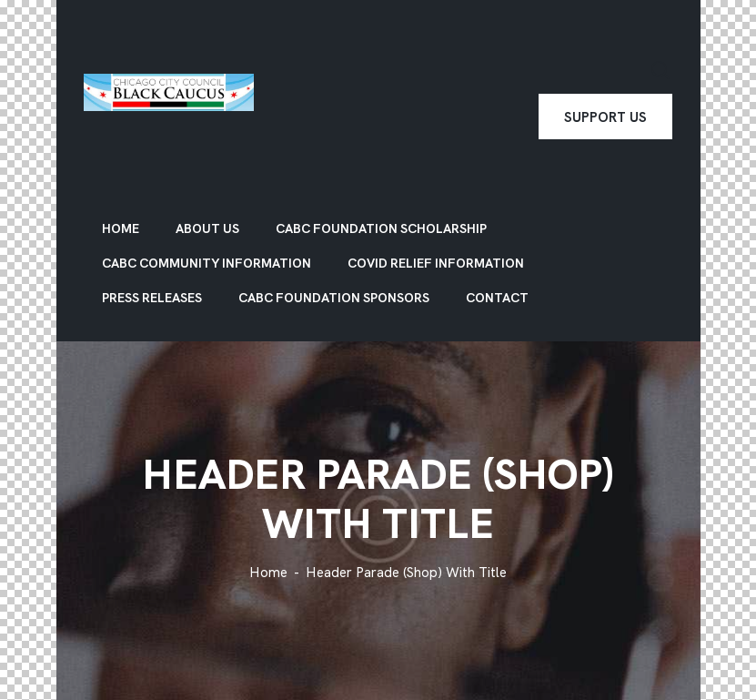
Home (268, 573)
